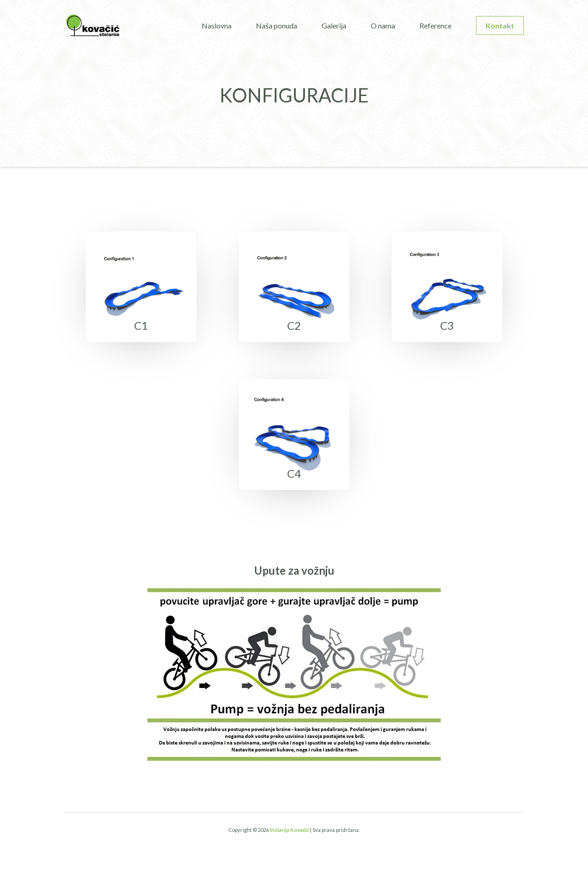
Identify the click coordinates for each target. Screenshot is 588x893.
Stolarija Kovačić (289, 830)
